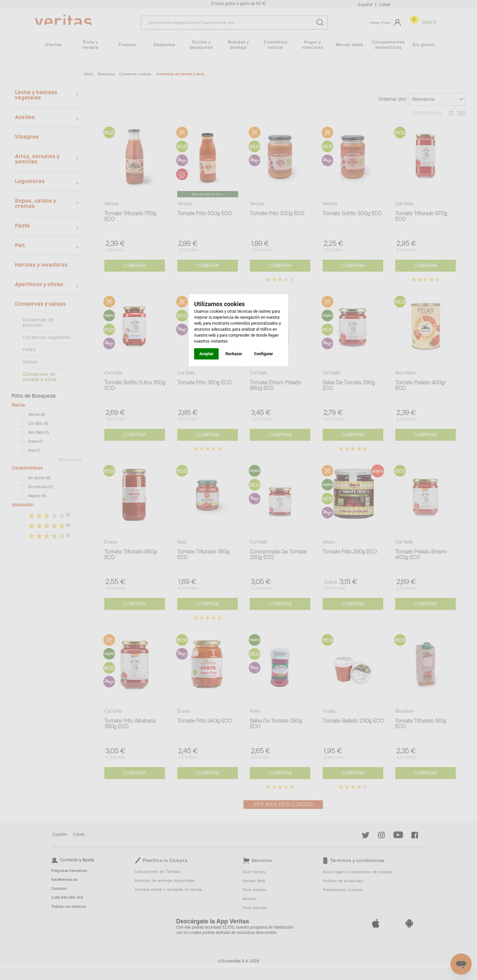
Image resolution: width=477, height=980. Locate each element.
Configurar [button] (264, 354)
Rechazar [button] (234, 354)
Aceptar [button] (206, 354)
